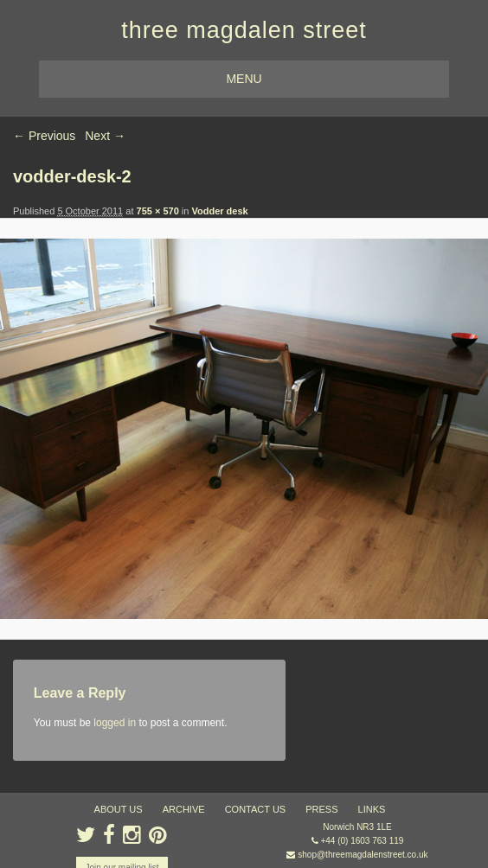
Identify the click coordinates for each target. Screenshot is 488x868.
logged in (115, 723)
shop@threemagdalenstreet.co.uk (363, 855)
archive (184, 809)
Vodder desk (219, 211)
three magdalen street (244, 30)
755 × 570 (158, 211)
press (321, 809)
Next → (105, 136)
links (372, 809)
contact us (256, 809)
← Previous (44, 136)
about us (119, 809)
